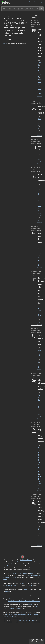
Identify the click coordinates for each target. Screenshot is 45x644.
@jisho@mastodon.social (20, 562)
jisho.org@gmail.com (9, 564)
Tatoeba (24, 583)
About (30, 2)
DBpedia (22, 613)
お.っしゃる (39, 75)
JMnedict (25, 574)
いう (39, 534)
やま (39, 152)
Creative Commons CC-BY (14, 585)
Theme (36, 2)
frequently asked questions (10, 566)
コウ (39, 94)
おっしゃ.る (39, 82)
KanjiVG (30, 605)
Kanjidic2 (20, 574)
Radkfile (33, 574)
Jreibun (25, 35)
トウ (39, 543)
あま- (39, 128)
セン (39, 161)
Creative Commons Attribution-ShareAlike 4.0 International (24, 601)
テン (39, 133)
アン (39, 322)
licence (5, 579)
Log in (42, 2)
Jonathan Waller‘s (20, 620)
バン (39, 416)
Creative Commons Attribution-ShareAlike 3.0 (19, 614)
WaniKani (8, 591)
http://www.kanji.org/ (14, 599)
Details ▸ (40, 96)
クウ (39, 488)
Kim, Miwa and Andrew (26, 560)
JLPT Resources (30, 620)
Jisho (5, 3)
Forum (25, 2)
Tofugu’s (26, 589)
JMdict (15, 574)
